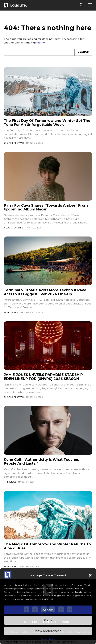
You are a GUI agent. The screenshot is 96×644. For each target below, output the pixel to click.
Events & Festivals (14, 143)
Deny (48, 620)
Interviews (10, 482)
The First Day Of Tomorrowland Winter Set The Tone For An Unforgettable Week (47, 123)
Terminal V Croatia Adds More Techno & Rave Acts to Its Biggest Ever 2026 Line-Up (45, 292)
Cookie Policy (48, 639)
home (41, 43)
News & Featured (13, 228)
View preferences (48, 631)
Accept (48, 610)
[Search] (83, 52)
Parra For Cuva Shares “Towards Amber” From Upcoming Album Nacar (46, 207)
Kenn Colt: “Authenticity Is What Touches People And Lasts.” (41, 462)
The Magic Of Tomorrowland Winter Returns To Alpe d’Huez (47, 546)
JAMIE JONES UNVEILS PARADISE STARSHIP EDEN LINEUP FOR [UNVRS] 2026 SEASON (43, 377)
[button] (90, 575)
